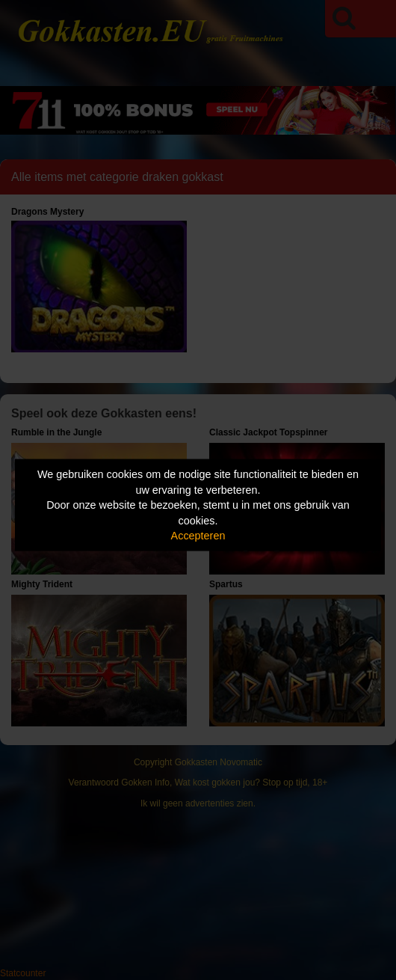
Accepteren (198, 536)
